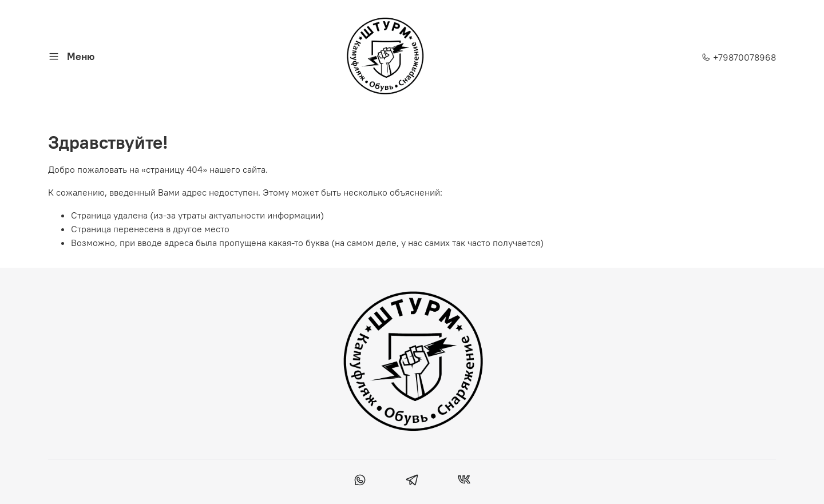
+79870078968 (739, 57)
